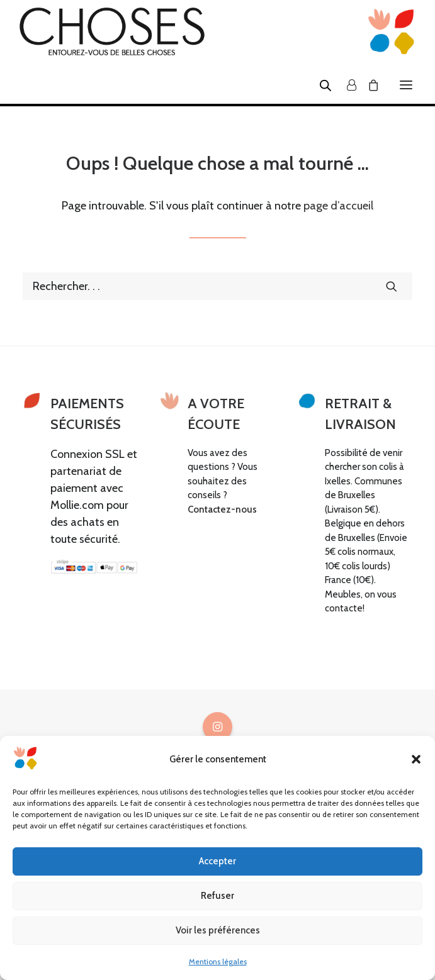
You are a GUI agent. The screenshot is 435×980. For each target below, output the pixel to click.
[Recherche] (217, 286)
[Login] (346, 85)
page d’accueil (338, 206)
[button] (416, 759)
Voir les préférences (218, 930)
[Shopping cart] (368, 85)
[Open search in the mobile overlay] (320, 85)
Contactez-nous (222, 509)
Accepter (217, 861)
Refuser (217, 896)
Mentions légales (218, 961)
